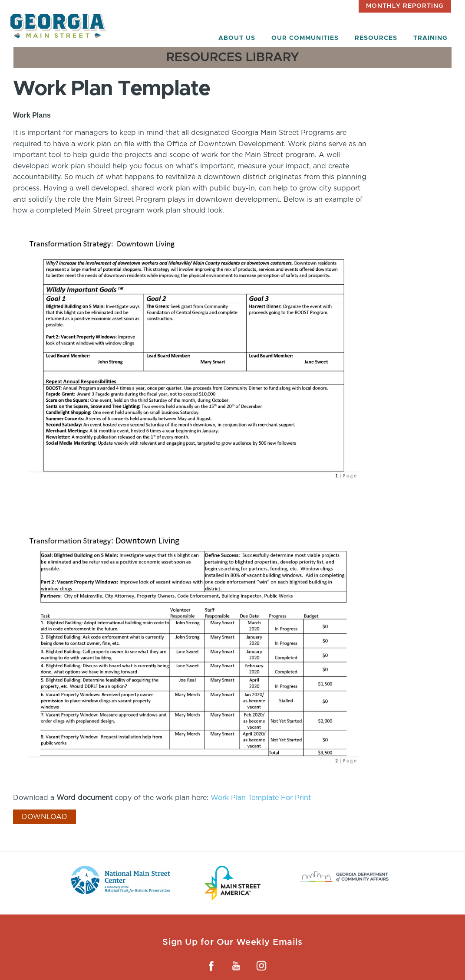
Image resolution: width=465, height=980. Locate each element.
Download (45, 817)
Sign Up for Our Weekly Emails (232, 942)
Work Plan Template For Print (261, 798)
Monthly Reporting (405, 6)
